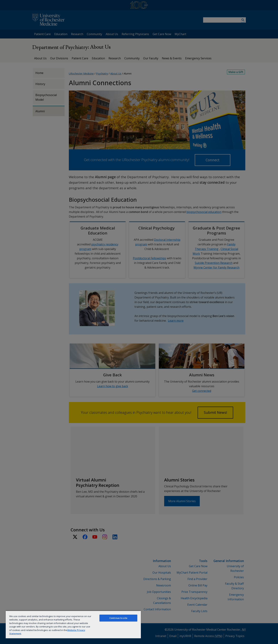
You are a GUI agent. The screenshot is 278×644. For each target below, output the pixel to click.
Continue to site (118, 618)
